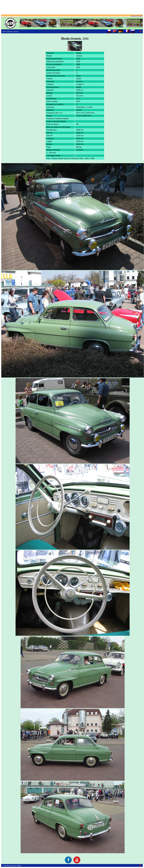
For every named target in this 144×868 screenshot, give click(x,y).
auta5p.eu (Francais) (137, 16)
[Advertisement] (72, 8)
